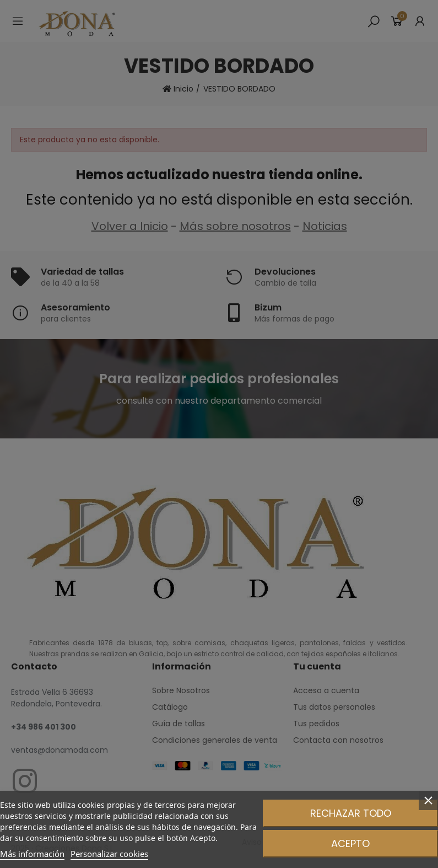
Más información (32, 854)
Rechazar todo (351, 813)
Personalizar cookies (109, 854)
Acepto (350, 843)
